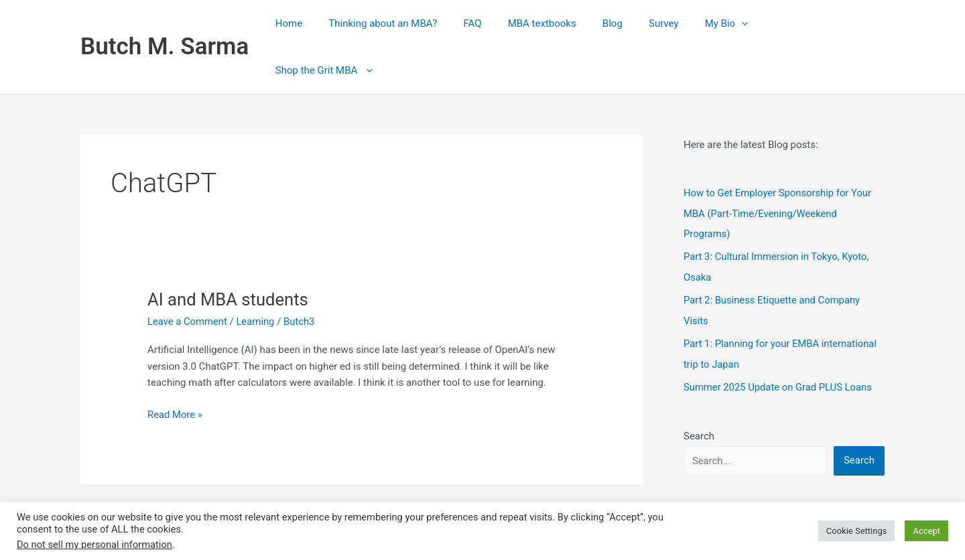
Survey (679, 24)
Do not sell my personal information (94, 545)
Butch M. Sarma (165, 24)
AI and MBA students (229, 254)
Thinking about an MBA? (423, 24)
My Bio (735, 24)
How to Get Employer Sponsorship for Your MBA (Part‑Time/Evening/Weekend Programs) (779, 167)
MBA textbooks (570, 24)
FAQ (506, 24)
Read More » (175, 369)
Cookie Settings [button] (857, 531)
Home (334, 24)
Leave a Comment (188, 276)
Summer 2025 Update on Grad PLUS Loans (779, 338)
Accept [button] (926, 531)
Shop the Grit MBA (826, 24)
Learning (257, 276)
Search (699, 387)
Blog (634, 24)
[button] (751, 24)
